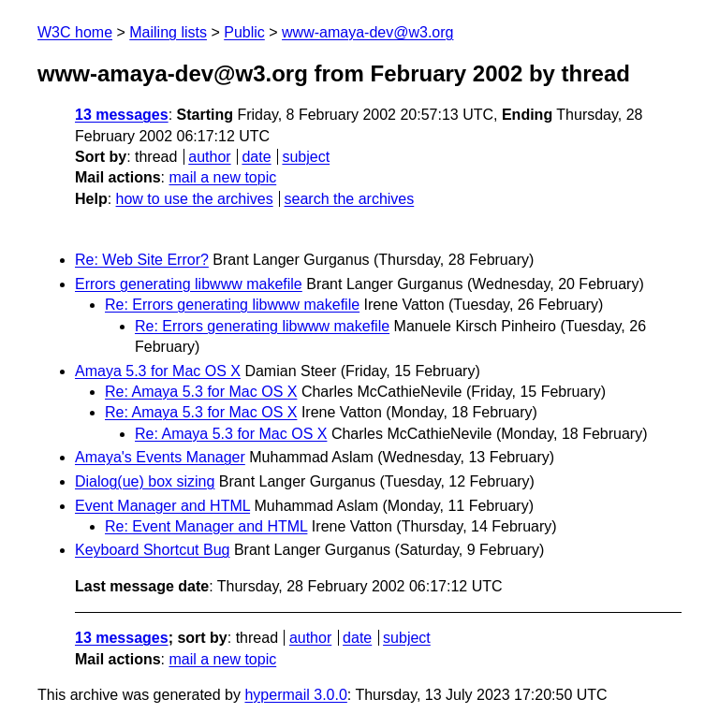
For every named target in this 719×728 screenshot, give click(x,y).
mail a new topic (222, 177)
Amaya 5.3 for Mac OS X (158, 371)
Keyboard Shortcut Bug (152, 550)
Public (244, 32)
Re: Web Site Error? (142, 260)
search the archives (350, 199)
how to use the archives (195, 199)
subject (306, 157)
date (256, 157)
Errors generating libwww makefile (189, 284)
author (209, 157)
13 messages (122, 115)
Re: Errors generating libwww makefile (232, 305)
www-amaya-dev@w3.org (367, 32)
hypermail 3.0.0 (295, 695)
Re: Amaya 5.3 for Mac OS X (201, 392)
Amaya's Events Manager (160, 457)
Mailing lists (168, 32)
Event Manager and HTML (162, 506)
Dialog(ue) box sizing (145, 481)
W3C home (75, 32)
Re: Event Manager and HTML (206, 526)
